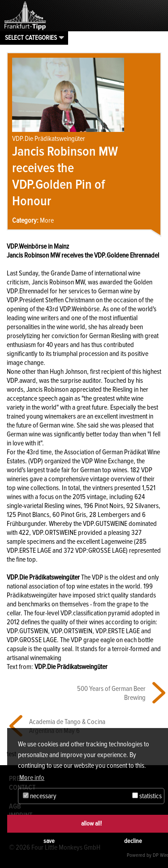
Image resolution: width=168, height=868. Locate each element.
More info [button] (32, 778)
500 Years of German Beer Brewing (111, 693)
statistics (147, 796)
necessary (40, 796)
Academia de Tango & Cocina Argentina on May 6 (67, 726)
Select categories (31, 38)
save (49, 841)
